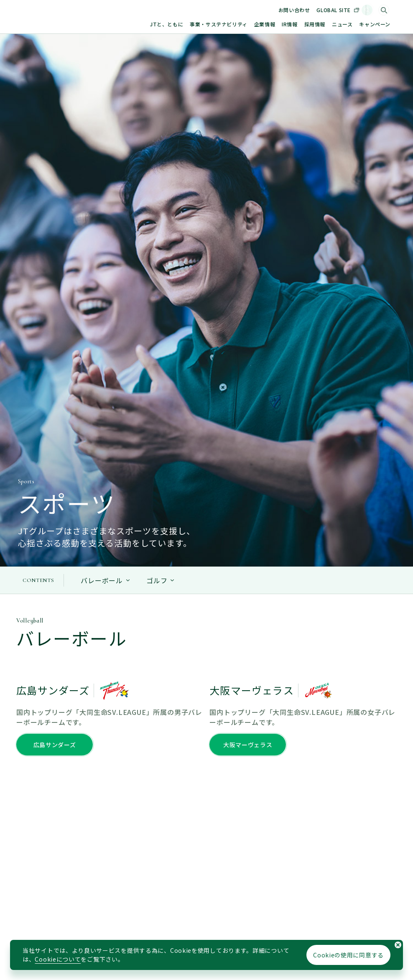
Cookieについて (58, 959)
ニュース (342, 24)
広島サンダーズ (55, 221)
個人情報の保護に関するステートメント (112, 939)
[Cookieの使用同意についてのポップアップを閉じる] (398, 945)
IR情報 (289, 24)
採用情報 (315, 24)
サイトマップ (38, 939)
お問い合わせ (302, 10)
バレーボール (102, 57)
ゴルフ (157, 57)
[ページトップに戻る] (382, 534)
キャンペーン (375, 24)
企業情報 (265, 24)
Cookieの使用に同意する (348, 955)
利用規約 (179, 939)
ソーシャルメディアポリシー (234, 939)
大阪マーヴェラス (248, 221)
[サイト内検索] (384, 10)
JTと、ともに (167, 24)
